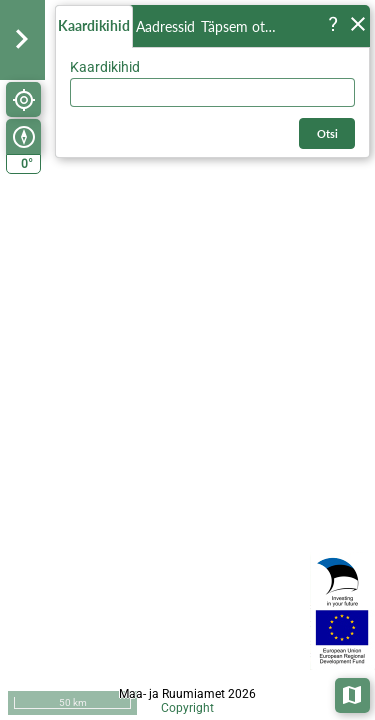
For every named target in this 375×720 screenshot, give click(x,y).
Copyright (187, 708)
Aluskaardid (353, 693)
